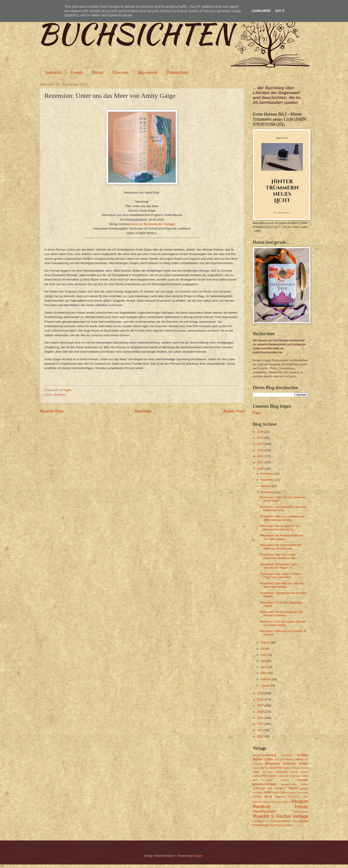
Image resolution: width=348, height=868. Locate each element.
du (267, 768)
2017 (261, 705)
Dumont (276, 768)
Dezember (268, 474)
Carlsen (299, 759)
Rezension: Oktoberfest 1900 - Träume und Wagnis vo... (279, 566)
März (264, 673)
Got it (280, 11)
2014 (261, 724)
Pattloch (286, 802)
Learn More (261, 11)
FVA (265, 776)
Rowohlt (261, 816)
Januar (265, 685)
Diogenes (273, 763)
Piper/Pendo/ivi (264, 811)
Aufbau (303, 755)
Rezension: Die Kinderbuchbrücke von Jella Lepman (282, 537)
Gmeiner (283, 776)
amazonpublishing (264, 755)
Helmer (305, 784)
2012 (261, 736)
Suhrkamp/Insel (281, 821)
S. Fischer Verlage (290, 816)
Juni (264, 655)
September (268, 492)
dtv (262, 768)
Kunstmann (303, 793)
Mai (263, 661)
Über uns (120, 72)
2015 (261, 718)
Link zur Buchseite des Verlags (153, 224)
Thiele (295, 821)
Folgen (257, 413)
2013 (261, 730)
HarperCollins (289, 784)
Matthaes (257, 802)
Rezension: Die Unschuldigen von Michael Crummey (281, 614)
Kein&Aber (258, 793)
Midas (266, 802)
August (265, 642)
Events (77, 72)
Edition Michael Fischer (296, 768)
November (268, 480)
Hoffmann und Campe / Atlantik (275, 788)
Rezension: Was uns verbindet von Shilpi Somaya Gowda (282, 518)
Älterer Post (233, 411)
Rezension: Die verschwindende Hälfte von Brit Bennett (280, 547)
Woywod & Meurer (284, 825)
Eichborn (60, 395)
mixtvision (276, 802)
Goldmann (295, 776)
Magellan (280, 797)
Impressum (147, 72)
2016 (261, 712)
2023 (261, 450)
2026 (261, 432)
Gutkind (285, 780)
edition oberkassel (263, 772)
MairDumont (294, 797)
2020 (261, 469)
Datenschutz (177, 72)
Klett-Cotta (279, 792)
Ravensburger (301, 812)
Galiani (273, 776)
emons (304, 772)
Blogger (198, 856)
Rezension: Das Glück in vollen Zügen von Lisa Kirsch (280, 575)
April (264, 667)
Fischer (257, 776)
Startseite (53, 72)
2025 (261, 438)
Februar (266, 679)
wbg (272, 825)
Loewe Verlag (262, 796)
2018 (261, 699)
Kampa (304, 788)
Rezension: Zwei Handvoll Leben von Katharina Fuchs (284, 508)
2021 (261, 462)
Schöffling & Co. (261, 821)
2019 (261, 693)
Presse (98, 72)
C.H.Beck (286, 759)
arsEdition (287, 755)
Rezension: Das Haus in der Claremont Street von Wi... (278, 556)
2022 (261, 456)
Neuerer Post (51, 411)
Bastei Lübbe (263, 759)
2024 (261, 444)
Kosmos (291, 793)
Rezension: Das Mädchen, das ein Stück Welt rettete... (282, 585)
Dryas (256, 768)
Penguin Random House (281, 804)
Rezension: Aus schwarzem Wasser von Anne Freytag (283, 623)
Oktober (266, 486)
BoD (277, 760)
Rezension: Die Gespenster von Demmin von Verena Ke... (280, 528)
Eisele (294, 772)
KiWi (268, 792)
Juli (263, 649)
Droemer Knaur (296, 763)
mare (306, 797)
